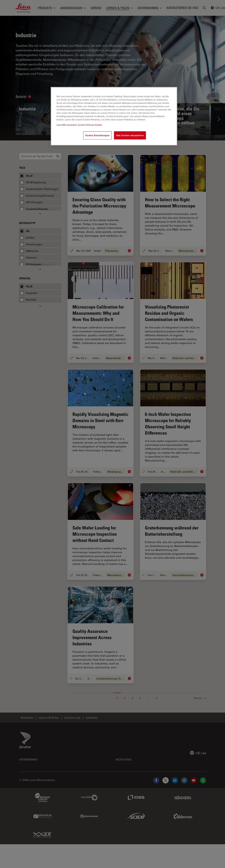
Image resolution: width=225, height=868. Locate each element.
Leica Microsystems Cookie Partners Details (79, 125)
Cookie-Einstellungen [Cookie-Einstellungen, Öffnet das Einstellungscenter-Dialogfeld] (97, 135)
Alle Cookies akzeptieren (130, 135)
